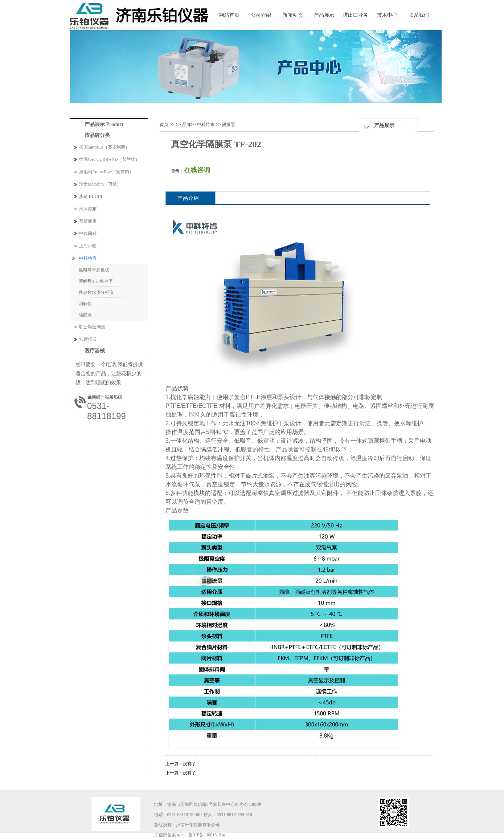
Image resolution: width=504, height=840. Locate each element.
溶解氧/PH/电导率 (96, 281)
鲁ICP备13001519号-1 (209, 835)
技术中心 (387, 15)
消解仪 (85, 304)
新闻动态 (292, 15)
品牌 (187, 125)
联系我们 (419, 15)
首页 (164, 125)
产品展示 (324, 15)
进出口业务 (356, 15)
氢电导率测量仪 (94, 270)
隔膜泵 (85, 315)
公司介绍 (261, 15)
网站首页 (229, 15)
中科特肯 (206, 125)
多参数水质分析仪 (96, 292)
